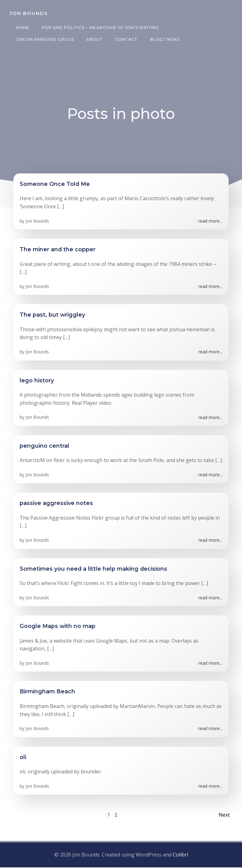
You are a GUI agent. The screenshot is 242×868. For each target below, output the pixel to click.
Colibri (180, 856)
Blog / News (164, 39)
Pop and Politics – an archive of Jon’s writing (99, 28)
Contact (125, 39)
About (94, 39)
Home (22, 28)
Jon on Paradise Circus (44, 39)
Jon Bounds (37, 222)
